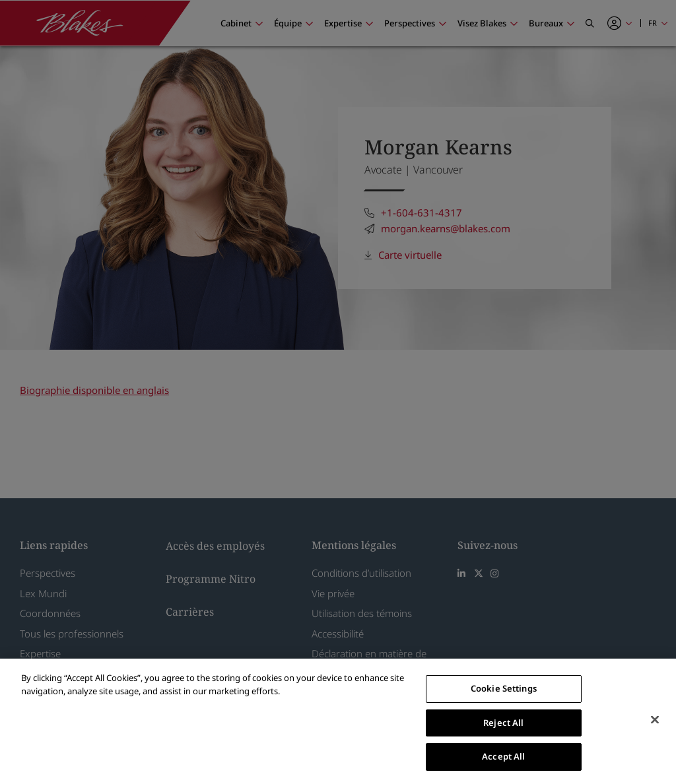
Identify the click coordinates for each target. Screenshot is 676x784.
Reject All (503, 723)
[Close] (655, 720)
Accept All (503, 756)
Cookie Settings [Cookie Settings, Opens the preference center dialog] (504, 688)
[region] (338, 721)
